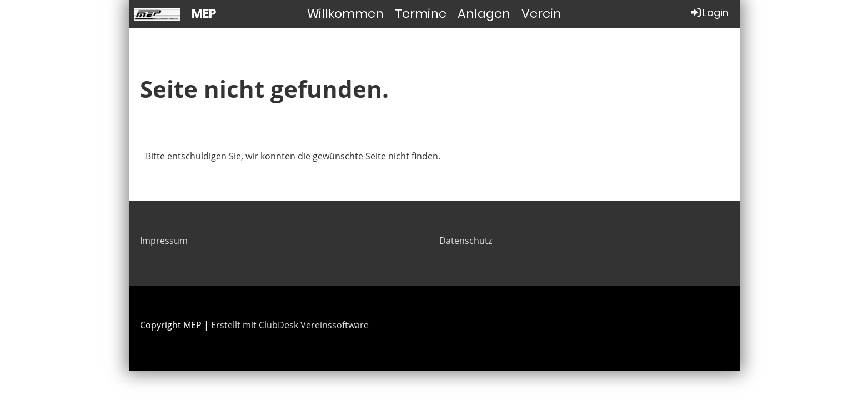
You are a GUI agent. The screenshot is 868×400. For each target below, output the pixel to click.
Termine (421, 14)
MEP (204, 14)
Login (709, 12)
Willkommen (345, 14)
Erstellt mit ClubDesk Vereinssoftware (290, 325)
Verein (541, 14)
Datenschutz (466, 241)
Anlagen (484, 14)
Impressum (164, 241)
